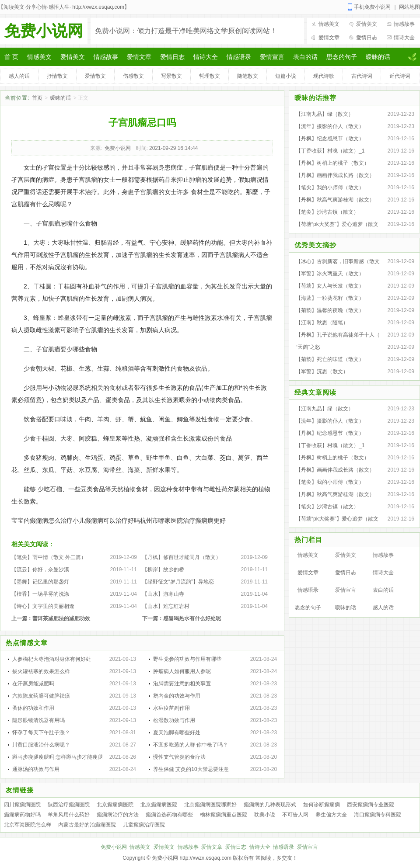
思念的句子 (342, 57)
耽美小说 (265, 815)
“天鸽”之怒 (308, 347)
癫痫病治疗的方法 (118, 815)
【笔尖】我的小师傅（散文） (330, 187)
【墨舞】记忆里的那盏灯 (40, 582)
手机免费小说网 (372, 7)
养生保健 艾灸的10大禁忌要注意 (191, 769)
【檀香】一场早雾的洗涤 (40, 594)
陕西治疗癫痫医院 (69, 805)
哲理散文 (210, 76)
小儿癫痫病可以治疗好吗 (106, 521)
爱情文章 (329, 38)
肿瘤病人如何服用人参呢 (182, 671)
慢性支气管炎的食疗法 (179, 757)
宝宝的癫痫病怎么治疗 (42, 521)
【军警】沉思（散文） (322, 372)
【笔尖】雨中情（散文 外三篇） (49, 557)
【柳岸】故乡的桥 (163, 569)
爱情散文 (95, 76)
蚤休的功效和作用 (33, 708)
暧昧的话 (378, 57)
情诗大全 (404, 38)
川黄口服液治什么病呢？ (41, 745)
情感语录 (239, 57)
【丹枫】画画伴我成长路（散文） (335, 175)
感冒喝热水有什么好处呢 (192, 618)
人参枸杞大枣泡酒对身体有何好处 (52, 659)
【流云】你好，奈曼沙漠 (40, 569)
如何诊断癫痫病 (322, 805)
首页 (37, 98)
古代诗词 (362, 76)
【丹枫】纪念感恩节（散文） (330, 139)
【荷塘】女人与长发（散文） (330, 286)
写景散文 (171, 76)
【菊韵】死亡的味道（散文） (330, 359)
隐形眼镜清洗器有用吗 (38, 720)
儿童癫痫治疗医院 (144, 825)
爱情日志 (367, 38)
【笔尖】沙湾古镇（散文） (327, 212)
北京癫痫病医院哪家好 (210, 805)
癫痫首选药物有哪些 (169, 815)
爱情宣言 (272, 57)
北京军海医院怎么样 (28, 825)
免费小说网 (44, 31)
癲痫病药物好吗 (22, 815)
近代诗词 (400, 76)
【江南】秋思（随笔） (322, 323)
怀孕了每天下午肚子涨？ (41, 733)
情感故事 (404, 24)
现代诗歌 (324, 76)
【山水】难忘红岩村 (166, 606)
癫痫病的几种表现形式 (270, 805)
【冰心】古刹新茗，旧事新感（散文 (338, 261)
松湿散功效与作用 (174, 720)
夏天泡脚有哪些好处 (177, 733)
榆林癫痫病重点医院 (224, 815)
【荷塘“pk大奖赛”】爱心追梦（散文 (337, 224)
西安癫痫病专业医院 (371, 805)
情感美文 (329, 24)
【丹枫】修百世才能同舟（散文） (182, 557)
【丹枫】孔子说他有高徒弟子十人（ (338, 335)
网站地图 (409, 7)
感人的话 (19, 76)
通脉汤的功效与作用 (36, 769)
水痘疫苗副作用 (171, 708)
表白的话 (305, 57)
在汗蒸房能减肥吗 (33, 684)
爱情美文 (367, 24)
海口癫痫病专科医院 (378, 815)
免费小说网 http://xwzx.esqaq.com (192, 858)
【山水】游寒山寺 (163, 594)
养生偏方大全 (331, 815)
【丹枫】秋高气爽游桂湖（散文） (335, 200)
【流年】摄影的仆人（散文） (330, 126)
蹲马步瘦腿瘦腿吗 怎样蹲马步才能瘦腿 (58, 757)
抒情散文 (57, 76)
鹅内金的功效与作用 (177, 696)
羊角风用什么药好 (69, 815)
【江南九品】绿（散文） (325, 114)
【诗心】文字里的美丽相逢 (43, 606)
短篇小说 (286, 76)
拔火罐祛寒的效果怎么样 (41, 671)
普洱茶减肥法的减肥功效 (61, 618)
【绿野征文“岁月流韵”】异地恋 (178, 582)
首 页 (11, 57)
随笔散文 (248, 76)
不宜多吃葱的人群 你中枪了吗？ (191, 745)
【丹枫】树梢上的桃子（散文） (332, 163)
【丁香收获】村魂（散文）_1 (330, 151)
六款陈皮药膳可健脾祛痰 (41, 696)
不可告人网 (295, 815)
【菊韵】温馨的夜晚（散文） (330, 310)
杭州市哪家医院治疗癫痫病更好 (183, 521)
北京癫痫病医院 (115, 805)
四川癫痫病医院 (22, 805)
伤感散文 (133, 76)
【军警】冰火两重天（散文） (330, 274)
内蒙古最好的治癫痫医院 (87, 825)
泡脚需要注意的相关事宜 (182, 684)
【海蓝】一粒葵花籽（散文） (330, 298)
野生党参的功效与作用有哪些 (187, 659)
